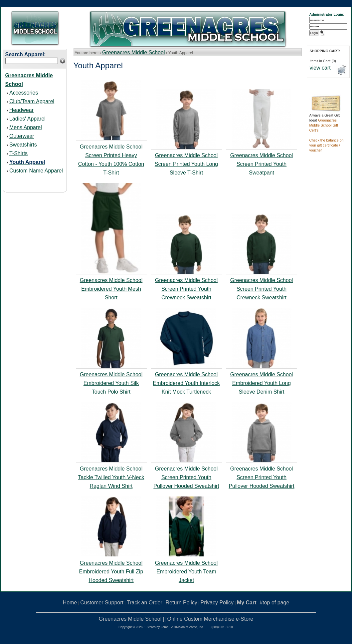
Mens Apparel (26, 127)
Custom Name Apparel (36, 171)
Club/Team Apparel (32, 101)
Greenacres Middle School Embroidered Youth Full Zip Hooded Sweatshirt (111, 572)
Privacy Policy (217, 603)
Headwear (21, 110)
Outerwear (22, 136)
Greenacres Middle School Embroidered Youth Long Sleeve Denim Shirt (262, 383)
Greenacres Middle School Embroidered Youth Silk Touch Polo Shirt (111, 383)
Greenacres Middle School (134, 52)
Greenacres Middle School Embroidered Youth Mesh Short (111, 289)
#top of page (274, 603)
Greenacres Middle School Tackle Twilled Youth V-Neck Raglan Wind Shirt (111, 477)
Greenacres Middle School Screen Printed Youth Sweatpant (262, 164)
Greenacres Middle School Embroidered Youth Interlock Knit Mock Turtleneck (186, 383)
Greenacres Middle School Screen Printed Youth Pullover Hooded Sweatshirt (186, 477)
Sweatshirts (23, 145)
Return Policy (181, 603)
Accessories (24, 93)
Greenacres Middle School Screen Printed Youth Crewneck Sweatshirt (186, 289)
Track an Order (145, 603)
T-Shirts (18, 153)
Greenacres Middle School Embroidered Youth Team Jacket (186, 572)
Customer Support (102, 603)
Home (70, 603)
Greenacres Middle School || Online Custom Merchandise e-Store (176, 619)
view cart (320, 68)
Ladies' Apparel (27, 119)
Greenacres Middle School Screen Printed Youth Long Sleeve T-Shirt (186, 164)
